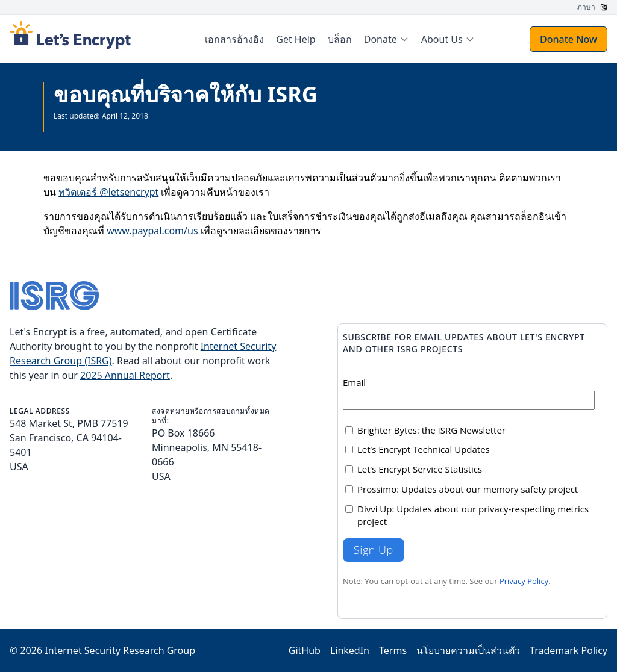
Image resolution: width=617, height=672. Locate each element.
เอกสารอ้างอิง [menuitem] (234, 39)
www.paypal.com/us (152, 231)
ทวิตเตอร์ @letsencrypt (108, 192)
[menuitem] (387, 39)
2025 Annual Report (125, 375)
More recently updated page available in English (135, 126)
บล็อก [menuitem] (340, 39)
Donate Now (568, 39)
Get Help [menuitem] (296, 39)
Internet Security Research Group (120, 650)
